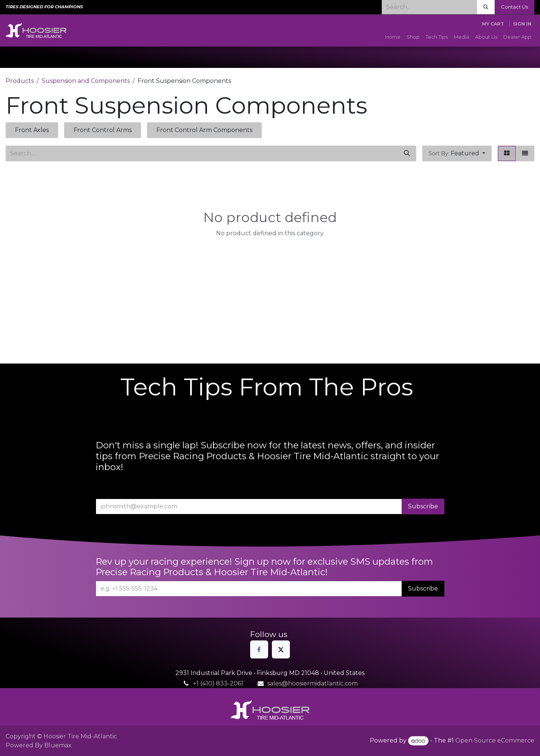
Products (20, 81)
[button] (457, 153)
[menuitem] (393, 37)
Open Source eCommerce (495, 741)
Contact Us (514, 7)
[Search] (486, 7)
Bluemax (58, 745)
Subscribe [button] (423, 506)
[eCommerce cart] (493, 24)
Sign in (522, 24)
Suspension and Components (86, 81)
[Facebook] (259, 649)
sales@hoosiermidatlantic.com (313, 683)
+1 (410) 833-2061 (218, 683)
